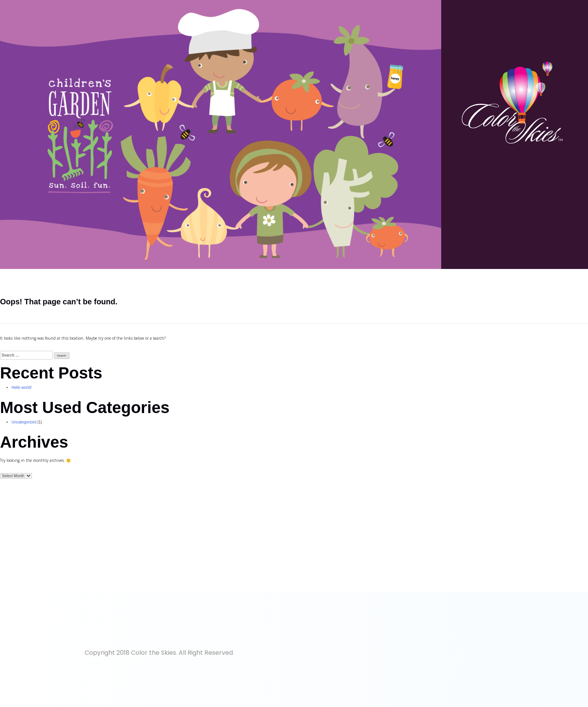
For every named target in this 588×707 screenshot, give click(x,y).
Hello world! (22, 388)
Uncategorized (24, 422)
